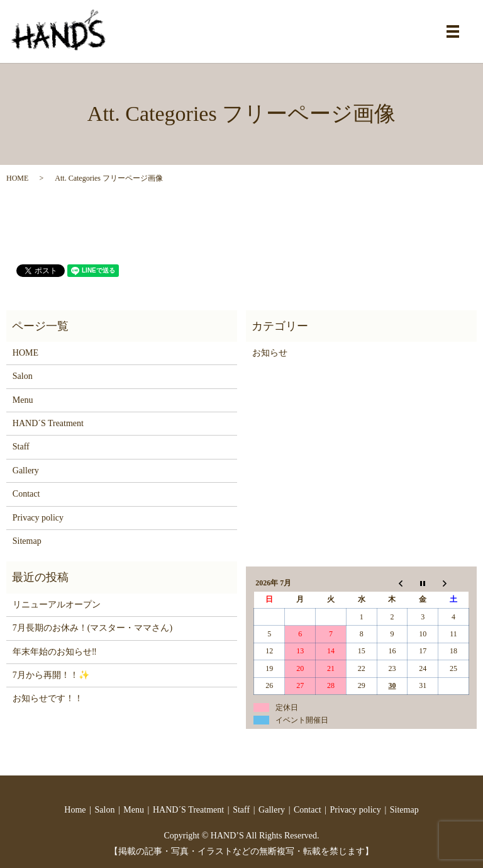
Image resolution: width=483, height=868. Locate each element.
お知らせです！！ (48, 698)
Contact (26, 494)
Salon (23, 376)
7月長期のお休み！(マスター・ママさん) (92, 628)
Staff (21, 447)
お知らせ (270, 353)
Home (75, 810)
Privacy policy (38, 518)
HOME (17, 178)
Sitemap (27, 541)
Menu (23, 400)
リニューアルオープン (57, 605)
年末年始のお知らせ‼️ (55, 652)
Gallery (26, 471)
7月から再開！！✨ (51, 675)
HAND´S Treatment (48, 423)
